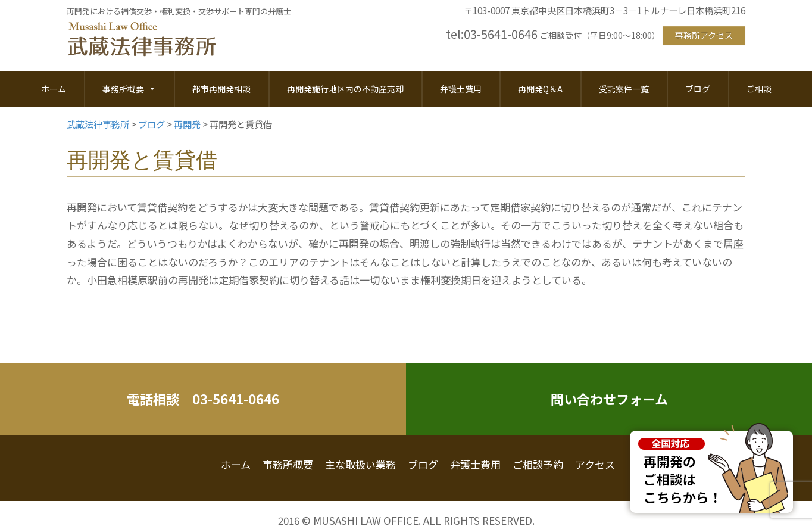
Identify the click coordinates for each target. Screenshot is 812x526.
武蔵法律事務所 (142, 40)
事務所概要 (129, 89)
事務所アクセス (704, 35)
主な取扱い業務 (360, 464)
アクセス (595, 464)
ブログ (698, 89)
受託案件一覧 (624, 89)
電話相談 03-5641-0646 (203, 399)
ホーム (54, 89)
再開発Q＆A (540, 89)
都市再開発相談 (221, 89)
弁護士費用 (461, 89)
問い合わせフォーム (609, 399)
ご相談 (759, 89)
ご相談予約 (538, 464)
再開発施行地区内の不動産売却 (345, 89)
